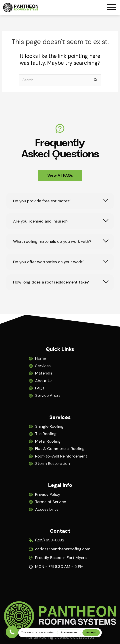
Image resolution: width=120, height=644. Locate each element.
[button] (112, 8)
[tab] (60, 201)
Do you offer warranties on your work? (49, 262)
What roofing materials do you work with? (52, 242)
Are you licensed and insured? (41, 221)
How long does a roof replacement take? (51, 282)
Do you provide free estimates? (42, 201)
